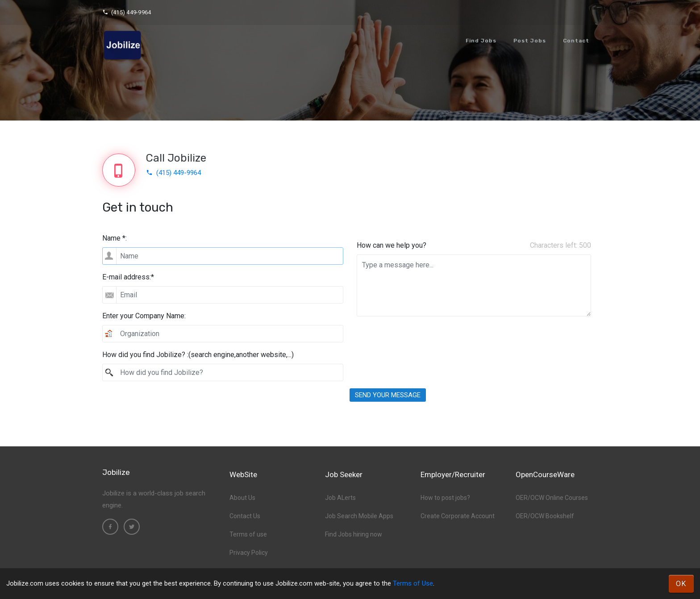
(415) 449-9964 (127, 12)
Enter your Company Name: (144, 316)
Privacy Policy (249, 553)
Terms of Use (413, 583)
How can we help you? (392, 245)
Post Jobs (530, 41)
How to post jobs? (445, 498)
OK (681, 584)
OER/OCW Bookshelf (545, 516)
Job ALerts (340, 498)
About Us (242, 498)
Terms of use (248, 534)
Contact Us (245, 516)
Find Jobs (481, 41)
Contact (576, 41)
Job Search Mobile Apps (359, 516)
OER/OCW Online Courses (552, 498)
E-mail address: (128, 277)
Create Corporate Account (458, 516)
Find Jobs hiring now (354, 534)
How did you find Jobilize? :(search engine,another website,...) (198, 355)
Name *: (115, 238)
